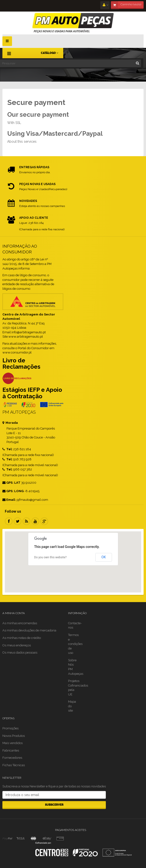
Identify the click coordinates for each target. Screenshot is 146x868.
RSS (26, 521)
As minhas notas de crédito (22, 638)
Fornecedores (12, 758)
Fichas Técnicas (14, 765)
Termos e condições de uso (75, 644)
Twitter (18, 521)
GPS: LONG (13, 491)
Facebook (9, 521)
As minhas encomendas (20, 623)
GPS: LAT (11, 483)
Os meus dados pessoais (20, 653)
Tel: (7, 449)
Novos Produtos (14, 736)
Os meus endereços (17, 645)
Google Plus (44, 521)
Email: (9, 500)
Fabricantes (11, 750)
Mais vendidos (13, 743)
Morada (10, 423)
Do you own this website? (50, 557)
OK (104, 557)
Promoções (10, 728)
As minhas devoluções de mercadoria (29, 630)
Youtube (35, 521)
